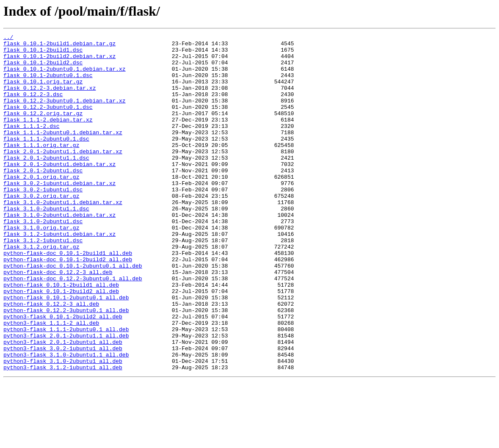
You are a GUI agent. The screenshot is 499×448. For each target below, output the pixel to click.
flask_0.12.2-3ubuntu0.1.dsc (48, 122)
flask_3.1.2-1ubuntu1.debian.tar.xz (59, 274)
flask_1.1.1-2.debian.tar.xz (48, 137)
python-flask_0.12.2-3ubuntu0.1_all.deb (66, 366)
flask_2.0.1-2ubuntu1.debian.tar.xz (59, 191)
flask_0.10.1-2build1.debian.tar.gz (59, 46)
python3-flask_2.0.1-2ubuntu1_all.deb (63, 404)
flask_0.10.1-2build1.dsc (43, 53)
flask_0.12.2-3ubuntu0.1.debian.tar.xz (65, 114)
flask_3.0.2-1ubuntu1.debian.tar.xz (59, 213)
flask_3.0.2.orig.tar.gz (41, 229)
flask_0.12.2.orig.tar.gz (43, 130)
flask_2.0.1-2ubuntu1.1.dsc (46, 183)
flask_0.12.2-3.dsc (33, 107)
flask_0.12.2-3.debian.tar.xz (50, 99)
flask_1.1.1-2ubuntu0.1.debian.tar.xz (63, 152)
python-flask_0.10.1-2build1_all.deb (61, 335)
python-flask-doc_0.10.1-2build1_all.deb (68, 297)
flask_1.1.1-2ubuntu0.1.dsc (46, 160)
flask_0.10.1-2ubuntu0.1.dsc (48, 84)
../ (8, 38)
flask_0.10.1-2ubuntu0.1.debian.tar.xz (65, 76)
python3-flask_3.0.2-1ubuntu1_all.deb (63, 412)
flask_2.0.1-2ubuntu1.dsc (43, 198)
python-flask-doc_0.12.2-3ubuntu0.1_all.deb (73, 328)
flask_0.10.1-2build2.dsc (43, 69)
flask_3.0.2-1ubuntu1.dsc (43, 221)
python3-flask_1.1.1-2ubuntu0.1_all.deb (66, 389)
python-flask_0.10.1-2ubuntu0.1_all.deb (66, 351)
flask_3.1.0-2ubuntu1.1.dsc (46, 244)
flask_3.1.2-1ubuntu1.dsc (43, 282)
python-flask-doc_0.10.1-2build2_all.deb (68, 305)
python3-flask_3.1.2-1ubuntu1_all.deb (63, 434)
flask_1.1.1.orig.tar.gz (41, 168)
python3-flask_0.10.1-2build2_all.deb (63, 373)
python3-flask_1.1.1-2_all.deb (51, 381)
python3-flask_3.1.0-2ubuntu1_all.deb (63, 427)
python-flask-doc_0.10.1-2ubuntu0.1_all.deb (73, 312)
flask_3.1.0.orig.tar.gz (41, 267)
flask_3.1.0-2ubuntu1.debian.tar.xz (59, 252)
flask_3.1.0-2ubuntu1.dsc (43, 259)
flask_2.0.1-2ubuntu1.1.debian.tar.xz (63, 175)
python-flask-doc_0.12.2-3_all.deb (58, 320)
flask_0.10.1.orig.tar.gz (43, 91)
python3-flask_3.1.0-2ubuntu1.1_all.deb (66, 419)
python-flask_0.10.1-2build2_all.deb (61, 343)
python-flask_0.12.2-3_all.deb (51, 358)
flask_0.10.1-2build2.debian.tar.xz (59, 61)
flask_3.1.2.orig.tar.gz (41, 290)
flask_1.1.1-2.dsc (32, 145)
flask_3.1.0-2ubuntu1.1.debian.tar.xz (63, 236)
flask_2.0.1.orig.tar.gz (41, 206)
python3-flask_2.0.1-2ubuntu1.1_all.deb (66, 396)
